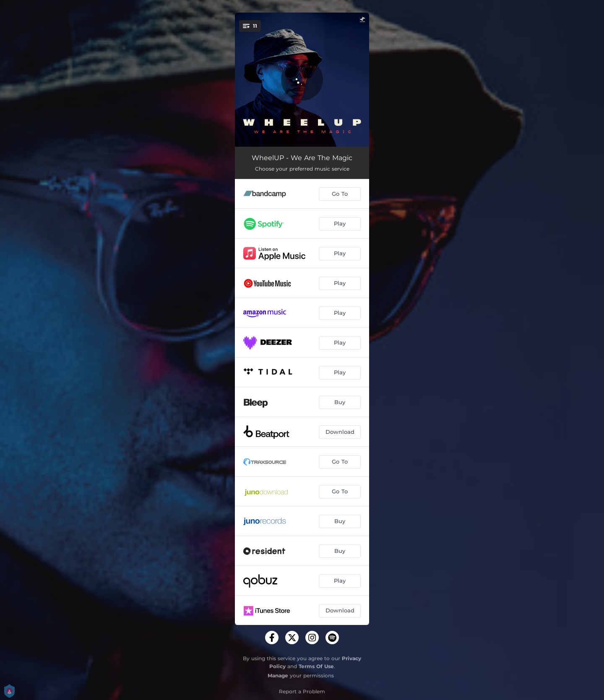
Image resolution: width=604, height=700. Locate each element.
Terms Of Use (316, 666)
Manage (278, 675)
